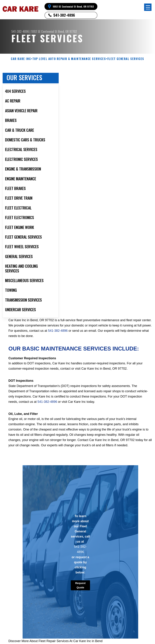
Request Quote (80, 585)
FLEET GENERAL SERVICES (126, 59)
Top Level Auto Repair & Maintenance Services (69, 59)
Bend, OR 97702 (68, 31)
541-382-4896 (64, 15)
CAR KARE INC (21, 59)
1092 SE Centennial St (44, 31)
